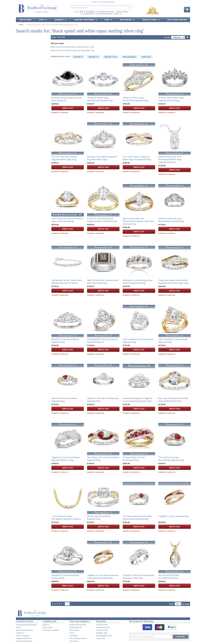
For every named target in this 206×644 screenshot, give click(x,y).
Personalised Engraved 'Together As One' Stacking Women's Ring (138, 400)
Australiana (74, 636)
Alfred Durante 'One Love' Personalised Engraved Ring (171, 220)
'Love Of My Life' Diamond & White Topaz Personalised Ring (67, 220)
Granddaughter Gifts (104, 636)
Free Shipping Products (78, 638)
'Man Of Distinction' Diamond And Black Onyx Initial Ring (103, 282)
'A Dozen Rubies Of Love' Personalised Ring (134, 459)
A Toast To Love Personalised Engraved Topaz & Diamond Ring (102, 220)
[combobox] (101, 7)
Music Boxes (74, 630)
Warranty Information (24, 641)
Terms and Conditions (51, 630)
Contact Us (95, 2)
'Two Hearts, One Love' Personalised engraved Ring (171, 459)
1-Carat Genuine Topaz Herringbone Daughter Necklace (66, 518)
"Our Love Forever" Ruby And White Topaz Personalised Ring (137, 158)
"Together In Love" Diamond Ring (173, 516)
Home (21, 25)
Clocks (72, 633)
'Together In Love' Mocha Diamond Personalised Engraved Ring (103, 577)
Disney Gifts (101, 638)
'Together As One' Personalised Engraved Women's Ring (66, 459)
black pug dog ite (129, 57)
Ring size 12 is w (111, 57)
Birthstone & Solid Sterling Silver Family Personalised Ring (138, 282)
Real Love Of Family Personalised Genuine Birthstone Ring (173, 400)
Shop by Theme (102, 625)
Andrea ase (146, 57)
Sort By (167, 37)
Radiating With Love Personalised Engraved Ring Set (102, 341)
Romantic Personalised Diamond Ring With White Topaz (102, 158)
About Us (46, 625)
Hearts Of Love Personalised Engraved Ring (64, 400)
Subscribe (181, 637)
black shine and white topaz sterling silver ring (72, 47)
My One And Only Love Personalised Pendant (169, 577)
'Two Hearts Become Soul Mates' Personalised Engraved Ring (137, 518)
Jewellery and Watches (78, 625)
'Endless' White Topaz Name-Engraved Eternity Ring (172, 99)
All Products (74, 641)
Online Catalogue (22, 636)
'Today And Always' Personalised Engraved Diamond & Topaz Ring (173, 282)
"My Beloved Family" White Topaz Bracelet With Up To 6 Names (67, 282)
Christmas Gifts (102, 630)
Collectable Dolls (76, 627)
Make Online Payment (107, 2)
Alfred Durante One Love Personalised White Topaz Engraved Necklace (170, 159)
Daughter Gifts (102, 633)
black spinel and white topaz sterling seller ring (72, 50)
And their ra (78, 57)
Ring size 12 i (94, 57)
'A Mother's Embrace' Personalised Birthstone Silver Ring (138, 577)
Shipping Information (24, 638)
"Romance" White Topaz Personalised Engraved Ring (100, 99)
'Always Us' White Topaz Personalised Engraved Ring (135, 99)
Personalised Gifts (103, 627)
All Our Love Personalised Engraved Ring (99, 518)
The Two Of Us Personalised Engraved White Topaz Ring (64, 158)
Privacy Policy (48, 627)
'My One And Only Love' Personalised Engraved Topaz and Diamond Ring (138, 221)
